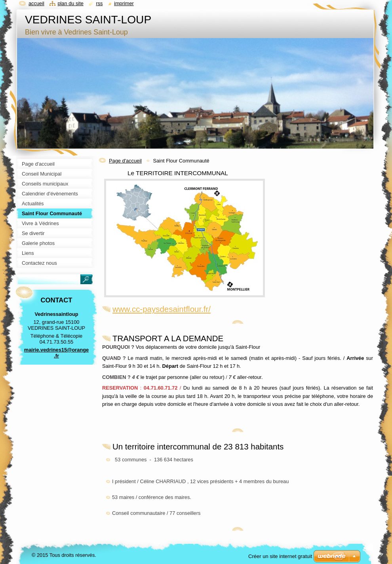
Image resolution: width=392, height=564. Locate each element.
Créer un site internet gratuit (280, 556)
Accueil (36, 3)
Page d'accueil (125, 161)
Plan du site (70, 3)
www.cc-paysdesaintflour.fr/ (162, 309)
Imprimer (124, 3)
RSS (99, 3)
